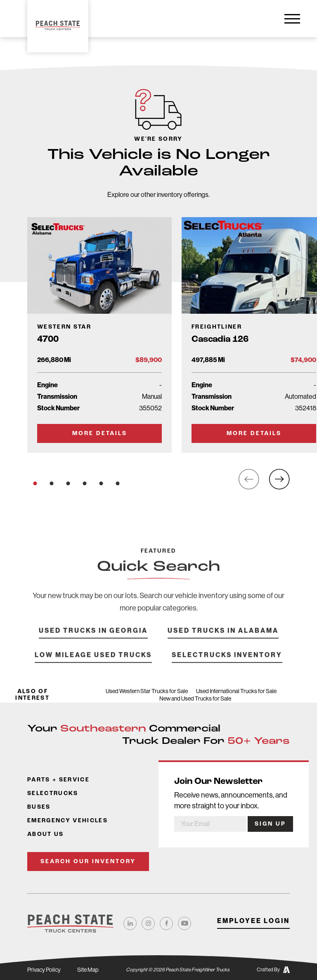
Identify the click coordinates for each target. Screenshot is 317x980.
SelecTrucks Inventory (227, 666)
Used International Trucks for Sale (236, 691)
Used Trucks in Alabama (223, 642)
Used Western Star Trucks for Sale (147, 691)
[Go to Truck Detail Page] (99, 335)
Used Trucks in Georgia (93, 642)
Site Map (88, 970)
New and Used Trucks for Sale (195, 698)
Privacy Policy (44, 970)
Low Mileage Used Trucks (93, 666)
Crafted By (273, 970)
